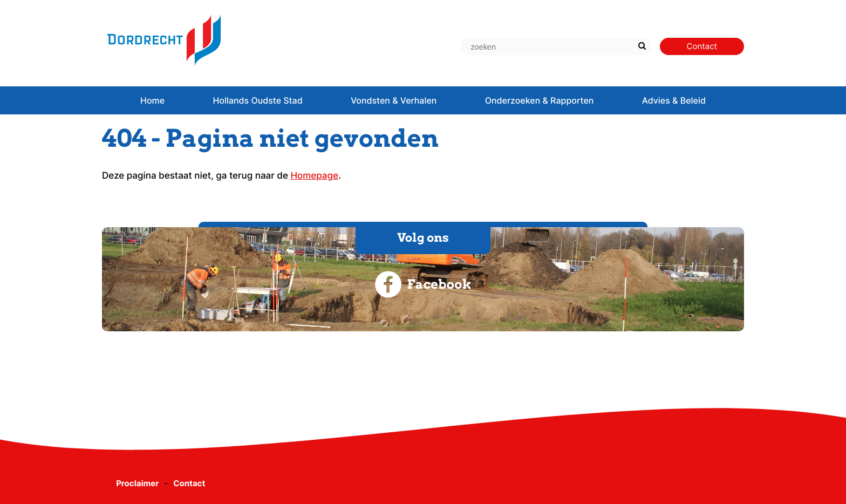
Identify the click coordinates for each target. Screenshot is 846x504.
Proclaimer (137, 483)
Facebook (423, 284)
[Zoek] (642, 46)
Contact (189, 483)
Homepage (314, 176)
